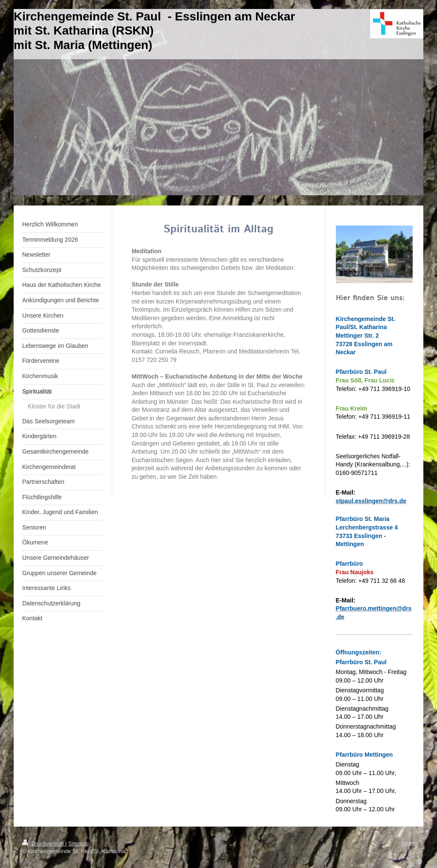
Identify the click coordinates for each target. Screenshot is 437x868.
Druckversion (44, 843)
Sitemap (79, 843)
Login (408, 843)
